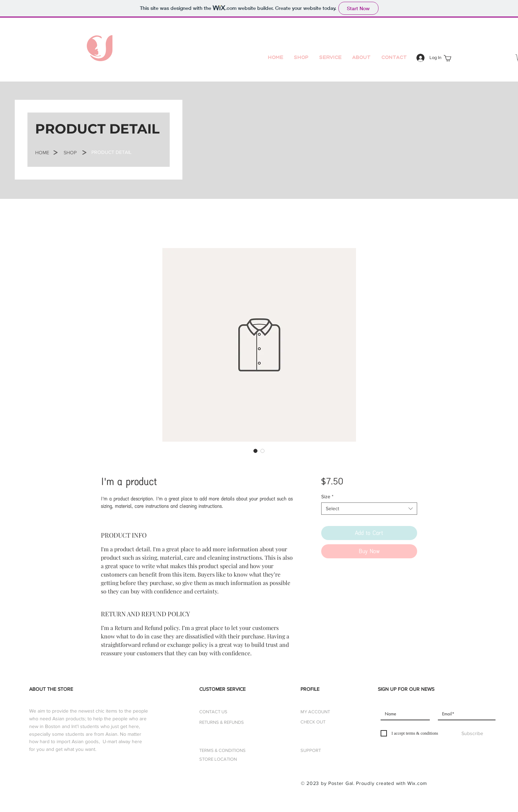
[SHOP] (70, 153)
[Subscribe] (472, 733)
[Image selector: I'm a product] (255, 451)
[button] (42, 153)
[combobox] (369, 509)
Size (327, 496)
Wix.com (417, 783)
